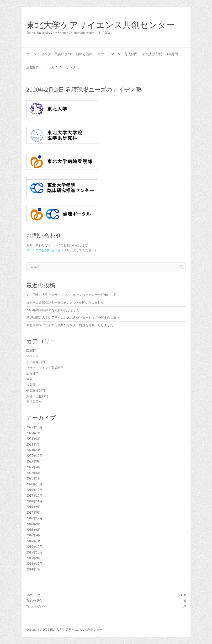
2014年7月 (34, 569)
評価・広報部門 (37, 396)
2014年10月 (34, 564)
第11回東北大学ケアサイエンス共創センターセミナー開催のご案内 (73, 295)
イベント (32, 356)
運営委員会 (34, 402)
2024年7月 (34, 444)
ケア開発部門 (36, 362)
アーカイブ (53, 67)
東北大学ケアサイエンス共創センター (101, 25)
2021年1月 (34, 478)
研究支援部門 (152, 54)
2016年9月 (34, 524)
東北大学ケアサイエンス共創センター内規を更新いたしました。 (71, 325)
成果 (29, 379)
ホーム (31, 54)
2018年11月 (34, 501)
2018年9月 (34, 507)
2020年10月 (34, 484)
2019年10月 (34, 496)
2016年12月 (34, 518)
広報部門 (33, 67)
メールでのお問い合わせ (43, 250)
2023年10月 (34, 456)
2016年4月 (34, 535)
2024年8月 (34, 439)
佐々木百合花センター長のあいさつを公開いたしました (65, 302)
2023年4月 (34, 467)
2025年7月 (34, 433)
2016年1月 (34, 541)
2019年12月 (34, 490)
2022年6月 (34, 473)
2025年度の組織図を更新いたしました (53, 310)
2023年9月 (34, 461)
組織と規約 (84, 54)
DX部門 (172, 54)
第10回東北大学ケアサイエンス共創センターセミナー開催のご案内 (73, 317)
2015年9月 (34, 558)
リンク (71, 67)
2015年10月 (34, 552)
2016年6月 (34, 530)
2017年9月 (34, 513)
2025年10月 (34, 427)
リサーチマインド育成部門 (117, 54)
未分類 (31, 385)
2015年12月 (34, 547)
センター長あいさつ (56, 54)
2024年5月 (34, 450)
